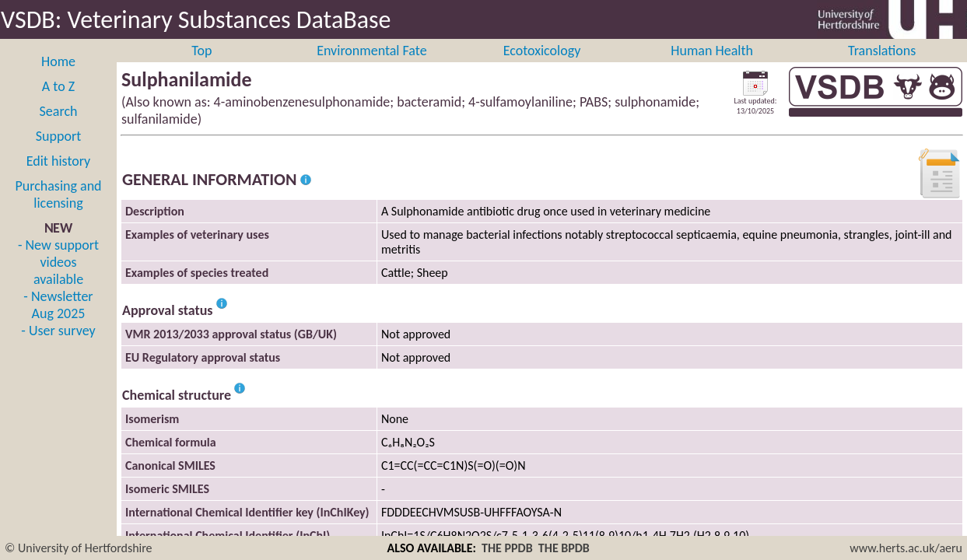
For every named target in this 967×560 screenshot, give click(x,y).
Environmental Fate (371, 68)
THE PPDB (507, 548)
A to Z (58, 103)
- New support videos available (58, 279)
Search (59, 128)
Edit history (59, 178)
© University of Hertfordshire (79, 548)
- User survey (58, 348)
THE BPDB (564, 548)
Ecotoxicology (542, 68)
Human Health (712, 68)
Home (58, 79)
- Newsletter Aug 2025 (58, 322)
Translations (882, 68)
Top (201, 68)
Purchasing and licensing (58, 212)
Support (58, 153)
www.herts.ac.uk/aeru (906, 548)
